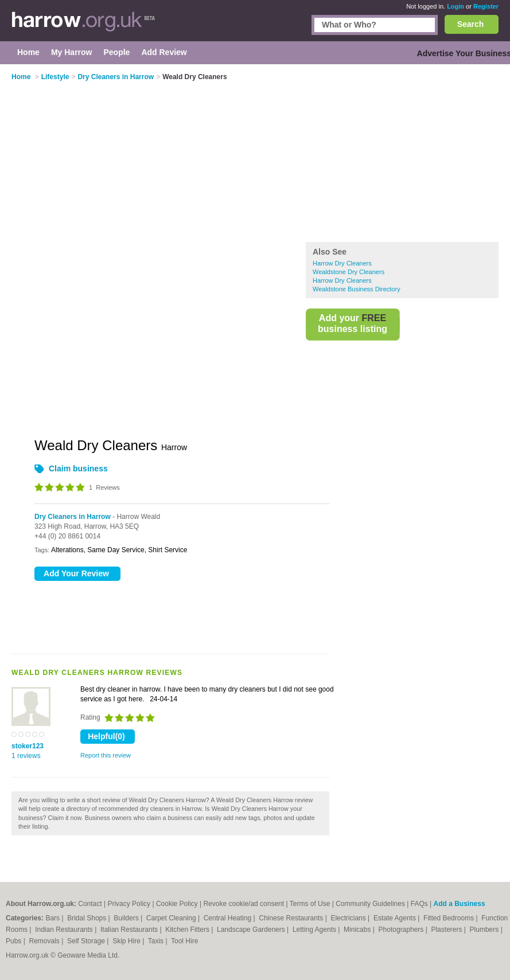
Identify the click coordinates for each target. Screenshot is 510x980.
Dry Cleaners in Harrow (73, 517)
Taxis (157, 941)
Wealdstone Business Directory (357, 289)
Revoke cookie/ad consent (244, 904)
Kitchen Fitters (188, 930)
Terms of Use (310, 904)
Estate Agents (396, 918)
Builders (127, 918)
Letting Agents (315, 930)
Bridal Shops (87, 918)
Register (486, 6)
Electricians (349, 918)
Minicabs (358, 930)
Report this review (106, 755)
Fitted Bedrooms (449, 918)
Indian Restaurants (65, 930)
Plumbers (485, 930)
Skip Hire (127, 941)
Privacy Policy (129, 904)
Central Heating (229, 918)
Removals (45, 941)
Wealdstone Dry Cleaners (349, 272)
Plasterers (447, 930)
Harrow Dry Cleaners (342, 263)
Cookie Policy (177, 904)
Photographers (402, 930)
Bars (53, 918)
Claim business (78, 468)
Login (456, 6)
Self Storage (87, 941)
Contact (90, 904)
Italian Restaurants (130, 930)
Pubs (15, 941)
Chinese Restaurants (292, 918)
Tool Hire (184, 941)
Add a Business (460, 904)
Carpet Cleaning (172, 918)
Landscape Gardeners (252, 930)
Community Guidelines (370, 904)
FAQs (419, 904)
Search (471, 24)
